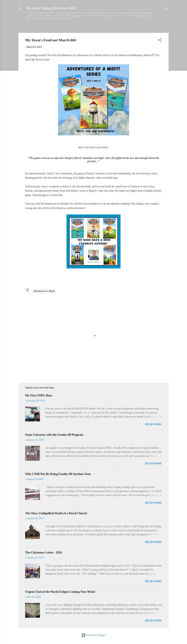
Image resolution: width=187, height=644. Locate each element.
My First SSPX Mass (39, 395)
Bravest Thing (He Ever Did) (51, 8)
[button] (160, 41)
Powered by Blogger (94, 635)
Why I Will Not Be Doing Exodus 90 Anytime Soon (58, 474)
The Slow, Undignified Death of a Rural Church (56, 513)
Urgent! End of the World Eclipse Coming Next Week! (60, 592)
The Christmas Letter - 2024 (44, 553)
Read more (153, 424)
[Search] (167, 9)
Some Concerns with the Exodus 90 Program (54, 435)
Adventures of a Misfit (44, 291)
